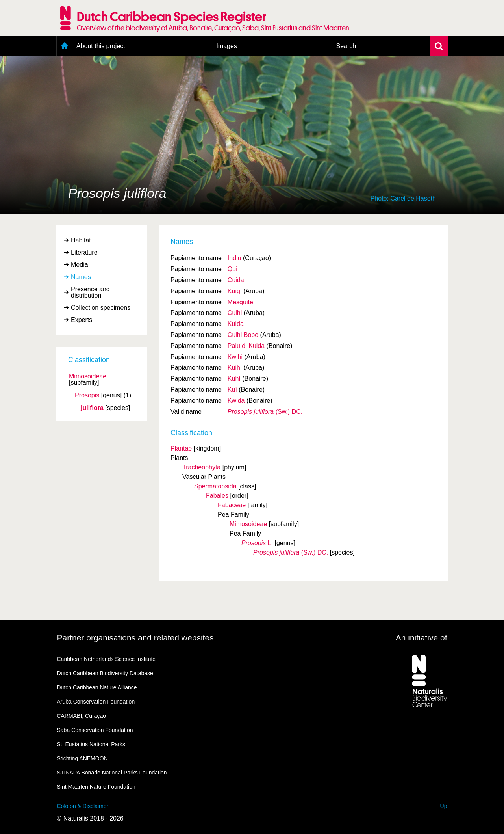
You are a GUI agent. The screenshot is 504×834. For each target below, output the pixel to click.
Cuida (236, 280)
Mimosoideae (88, 376)
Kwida (236, 401)
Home (64, 46)
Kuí (232, 390)
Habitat (81, 240)
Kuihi (235, 368)
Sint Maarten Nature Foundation (96, 787)
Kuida (236, 324)
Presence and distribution (90, 292)
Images (226, 46)
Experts (82, 320)
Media (80, 265)
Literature (84, 252)
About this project (101, 46)
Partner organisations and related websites (135, 638)
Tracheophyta (201, 467)
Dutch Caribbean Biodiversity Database (105, 673)
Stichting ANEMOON (82, 758)
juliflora (92, 408)
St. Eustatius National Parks (91, 744)
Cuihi (235, 313)
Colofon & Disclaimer (83, 806)
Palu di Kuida (246, 346)
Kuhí (234, 379)
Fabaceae (232, 505)
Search (346, 46)
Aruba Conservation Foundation (96, 702)
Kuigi (235, 291)
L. (257, 543)
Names (81, 277)
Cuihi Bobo (243, 335)
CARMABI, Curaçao (82, 716)
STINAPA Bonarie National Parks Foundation (112, 773)
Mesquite (240, 302)
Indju (234, 258)
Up (444, 806)
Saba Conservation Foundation (95, 730)
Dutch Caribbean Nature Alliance (97, 687)
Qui (233, 269)
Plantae (181, 448)
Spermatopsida (215, 486)
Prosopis (87, 395)
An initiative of (422, 638)
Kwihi (235, 357)
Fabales (217, 496)
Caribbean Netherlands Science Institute (107, 659)
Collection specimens (101, 308)
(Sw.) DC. (265, 412)
